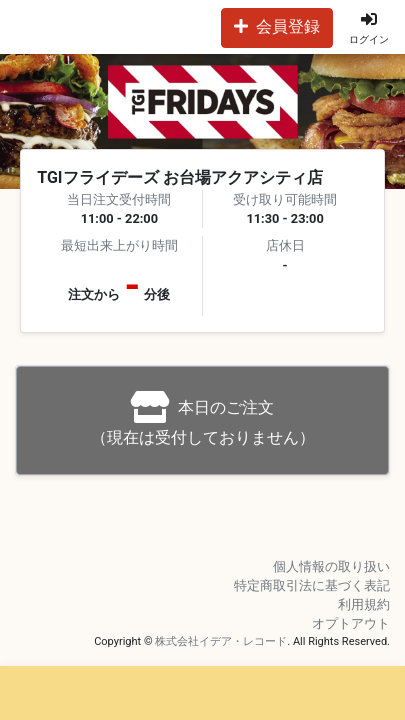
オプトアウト (351, 623)
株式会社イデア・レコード (221, 641)
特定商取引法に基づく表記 (312, 585)
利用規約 (364, 604)
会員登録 (277, 26)
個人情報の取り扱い (331, 566)
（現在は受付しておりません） (203, 419)
